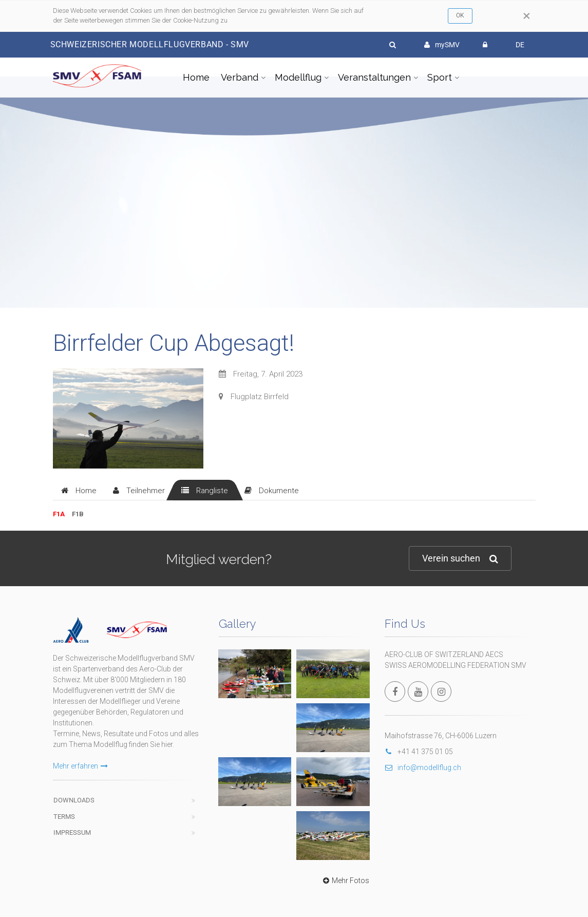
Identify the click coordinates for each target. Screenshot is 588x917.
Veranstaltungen (374, 77)
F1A (59, 514)
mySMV (442, 45)
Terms (64, 817)
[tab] (79, 490)
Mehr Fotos (345, 881)
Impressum (72, 832)
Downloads (74, 800)
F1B (78, 514)
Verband (240, 77)
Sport (440, 77)
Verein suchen (460, 559)
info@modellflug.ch (423, 768)
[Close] (527, 16)
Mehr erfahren (80, 766)
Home (196, 77)
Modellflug (298, 77)
